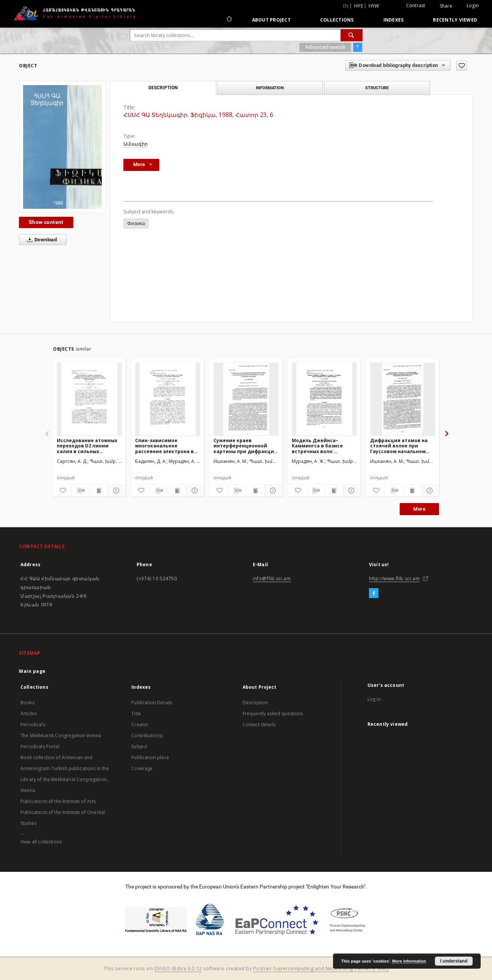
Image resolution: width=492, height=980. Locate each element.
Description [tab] (163, 88)
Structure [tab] (377, 88)
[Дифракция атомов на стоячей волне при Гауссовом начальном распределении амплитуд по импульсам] (403, 399)
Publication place (150, 757)
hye (359, 6)
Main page (32, 671)
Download (40, 240)
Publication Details (152, 703)
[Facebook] (374, 593)
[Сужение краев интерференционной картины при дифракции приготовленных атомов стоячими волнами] (246, 399)
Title (136, 714)
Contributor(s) (147, 735)
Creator (140, 725)
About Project (271, 20)
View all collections (41, 842)
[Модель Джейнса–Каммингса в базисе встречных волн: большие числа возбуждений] (324, 399)
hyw (374, 6)
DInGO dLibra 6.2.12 (178, 968)
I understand (454, 961)
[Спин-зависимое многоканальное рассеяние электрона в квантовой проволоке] (168, 399)
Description (255, 703)
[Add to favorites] (462, 66)
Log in (374, 699)
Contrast (416, 5)
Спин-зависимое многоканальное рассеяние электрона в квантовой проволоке (164, 446)
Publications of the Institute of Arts (58, 801)
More (419, 509)
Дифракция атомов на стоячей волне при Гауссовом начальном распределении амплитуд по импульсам (401, 446)
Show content (46, 222)
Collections (337, 20)
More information (409, 961)
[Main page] (229, 20)
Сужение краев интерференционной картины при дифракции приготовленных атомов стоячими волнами (245, 446)
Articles (29, 714)
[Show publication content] (99, 491)
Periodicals (33, 725)
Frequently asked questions (273, 714)
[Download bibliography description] (80, 491)
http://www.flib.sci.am (394, 579)
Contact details (259, 725)
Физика (136, 223)
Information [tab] (270, 88)
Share (446, 6)
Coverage (142, 768)
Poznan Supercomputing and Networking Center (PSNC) (321, 968)
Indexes (394, 20)
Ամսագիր (135, 144)
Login (473, 5)
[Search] (352, 35)
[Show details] (116, 491)
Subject (139, 746)
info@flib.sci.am (272, 579)
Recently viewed (455, 20)
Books (27, 703)
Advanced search (325, 47)
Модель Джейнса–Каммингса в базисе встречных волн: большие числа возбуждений (317, 446)
